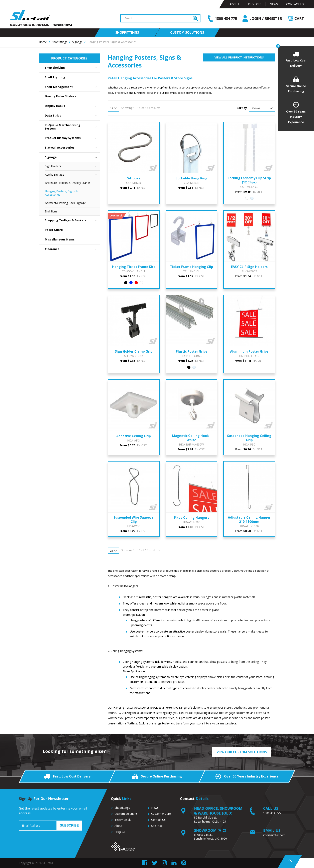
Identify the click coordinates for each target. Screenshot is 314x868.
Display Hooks (72, 106)
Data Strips (72, 116)
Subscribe (69, 825)
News (274, 4)
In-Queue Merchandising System (72, 127)
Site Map (157, 826)
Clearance (72, 249)
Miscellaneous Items (60, 239)
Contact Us (295, 4)
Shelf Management (72, 87)
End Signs (51, 211)
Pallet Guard (54, 230)
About (234, 4)
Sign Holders (72, 166)
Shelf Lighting (55, 77)
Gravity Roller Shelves (60, 96)
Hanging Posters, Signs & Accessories (61, 193)
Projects (255, 4)
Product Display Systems (72, 138)
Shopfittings (122, 808)
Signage (72, 157)
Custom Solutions (126, 814)
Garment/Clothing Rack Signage (65, 203)
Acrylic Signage (72, 175)
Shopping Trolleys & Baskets (72, 220)
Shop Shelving (72, 68)
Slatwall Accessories (72, 148)
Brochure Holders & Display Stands (68, 183)
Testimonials (123, 820)
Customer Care (161, 814)
